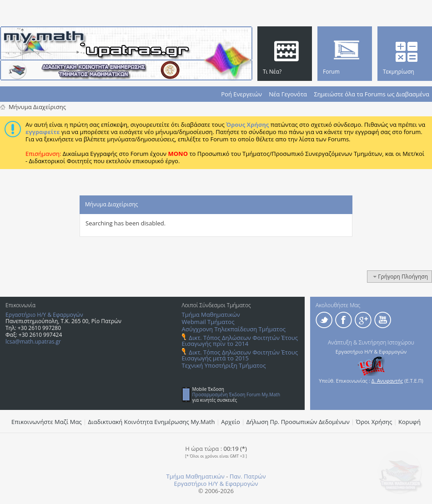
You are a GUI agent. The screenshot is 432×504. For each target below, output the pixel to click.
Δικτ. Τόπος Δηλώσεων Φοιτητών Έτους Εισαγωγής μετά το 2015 (240, 355)
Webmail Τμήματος (208, 322)
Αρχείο (231, 422)
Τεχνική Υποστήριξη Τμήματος (224, 365)
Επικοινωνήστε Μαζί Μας (47, 422)
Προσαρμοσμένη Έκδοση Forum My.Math (236, 394)
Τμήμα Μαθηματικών (211, 314)
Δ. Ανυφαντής (387, 381)
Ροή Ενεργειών (241, 94)
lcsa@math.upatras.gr (33, 342)
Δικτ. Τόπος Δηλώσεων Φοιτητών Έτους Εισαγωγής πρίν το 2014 (240, 341)
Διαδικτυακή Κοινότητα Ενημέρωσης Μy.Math (152, 422)
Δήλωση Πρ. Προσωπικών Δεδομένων (298, 422)
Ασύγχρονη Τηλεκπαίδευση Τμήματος (234, 329)
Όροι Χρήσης (374, 422)
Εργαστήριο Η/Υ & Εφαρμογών (44, 315)
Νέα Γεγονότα (288, 94)
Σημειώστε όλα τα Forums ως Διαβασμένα (372, 94)
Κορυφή (409, 422)
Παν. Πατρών (248, 476)
